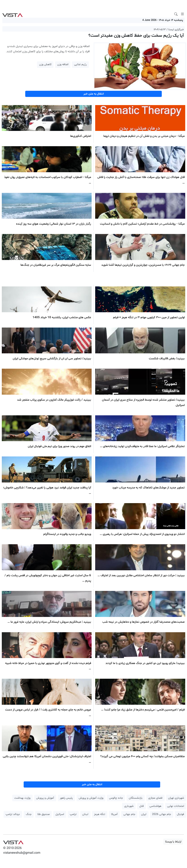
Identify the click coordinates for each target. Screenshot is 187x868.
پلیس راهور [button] (66, 798)
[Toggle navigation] (182, 14)
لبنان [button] (85, 814)
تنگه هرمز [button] (100, 814)
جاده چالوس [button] (116, 798)
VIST (12, 14)
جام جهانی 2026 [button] (162, 814)
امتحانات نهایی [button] (176, 806)
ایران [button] (144, 814)
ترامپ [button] (73, 814)
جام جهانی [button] (129, 814)
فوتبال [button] (180, 814)
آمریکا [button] (114, 814)
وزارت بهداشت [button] (22, 798)
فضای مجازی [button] (155, 798)
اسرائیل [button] (60, 814)
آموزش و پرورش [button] (45, 798)
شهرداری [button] (129, 806)
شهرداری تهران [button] (176, 798)
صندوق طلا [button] (44, 814)
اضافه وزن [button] (63, 64)
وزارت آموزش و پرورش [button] (91, 798)
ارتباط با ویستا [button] (173, 842)
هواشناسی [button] (155, 806)
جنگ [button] (29, 814)
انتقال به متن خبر (94, 94)
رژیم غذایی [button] (80, 64)
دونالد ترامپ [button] (13, 814)
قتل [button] (141, 806)
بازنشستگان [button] (136, 798)
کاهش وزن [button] (45, 64)
